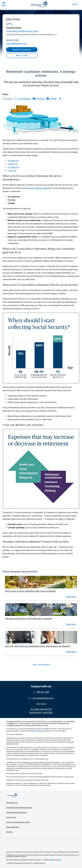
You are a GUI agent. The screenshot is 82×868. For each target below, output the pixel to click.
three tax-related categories (39, 188)
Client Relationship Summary (17, 812)
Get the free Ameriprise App (43, 845)
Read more (71, 597)
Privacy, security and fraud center (18, 822)
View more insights (41, 665)
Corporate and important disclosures (19, 808)
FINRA (52, 860)
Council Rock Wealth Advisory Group (22, 31)
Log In (75, 4)
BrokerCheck (39, 731)
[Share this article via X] (60, 99)
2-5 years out (13, 167)
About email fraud (13, 827)
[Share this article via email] (7, 99)
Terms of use (11, 817)
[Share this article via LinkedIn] (52, 99)
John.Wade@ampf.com (17, 44)
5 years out (12, 164)
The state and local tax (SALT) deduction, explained (28, 619)
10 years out (13, 161)
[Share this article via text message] (22, 99)
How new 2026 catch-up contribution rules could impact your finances (38, 646)
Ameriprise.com (12, 803)
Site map (9, 832)
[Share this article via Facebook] (38, 99)
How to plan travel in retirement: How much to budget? (30, 591)
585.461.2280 (12, 40)
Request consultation (22, 50)
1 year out (12, 170)
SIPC (59, 860)
